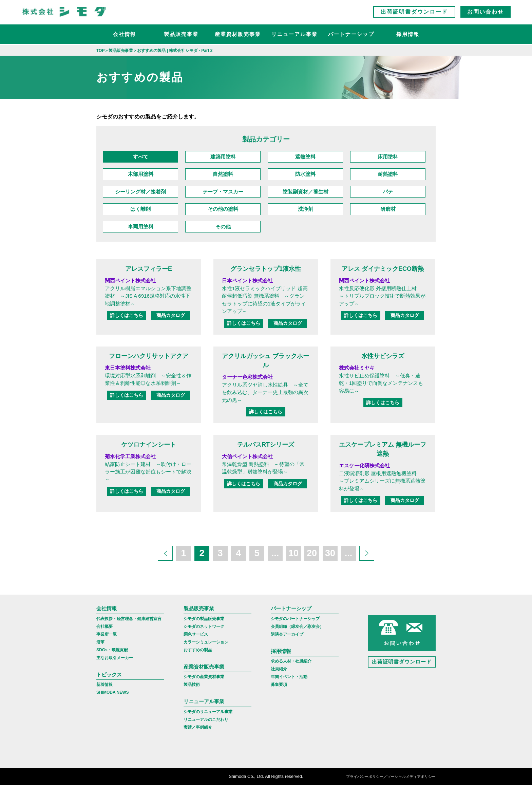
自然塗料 (223, 174)
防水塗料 (305, 174)
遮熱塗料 (305, 157)
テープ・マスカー (223, 192)
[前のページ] (165, 553)
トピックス (109, 675)
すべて (141, 157)
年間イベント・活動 (289, 677)
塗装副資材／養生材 (306, 192)
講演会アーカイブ (287, 634)
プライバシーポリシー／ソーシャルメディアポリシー (391, 777)
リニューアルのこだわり (206, 719)
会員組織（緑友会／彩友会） (297, 627)
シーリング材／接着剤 (140, 192)
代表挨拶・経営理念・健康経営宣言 (129, 619)
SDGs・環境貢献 (112, 650)
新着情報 (104, 685)
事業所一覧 (107, 634)
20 (312, 553)
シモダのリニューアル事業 (208, 712)
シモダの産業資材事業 (204, 677)
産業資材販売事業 (238, 36)
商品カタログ (171, 315)
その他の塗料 (223, 209)
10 (293, 553)
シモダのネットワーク (204, 627)
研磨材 (388, 209)
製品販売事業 (181, 36)
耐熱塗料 (388, 174)
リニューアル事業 (294, 36)
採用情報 (408, 36)
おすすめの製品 (198, 650)
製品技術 (192, 685)
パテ (388, 192)
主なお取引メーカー (115, 658)
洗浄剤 (306, 209)
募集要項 (279, 685)
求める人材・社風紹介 (291, 661)
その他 (223, 227)
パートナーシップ (351, 36)
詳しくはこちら (127, 315)
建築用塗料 (223, 157)
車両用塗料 (141, 227)
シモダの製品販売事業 (204, 619)
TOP (100, 51)
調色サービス (196, 634)
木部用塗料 (141, 174)
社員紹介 (279, 669)
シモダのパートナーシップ (295, 619)
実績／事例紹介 (198, 727)
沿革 (100, 642)
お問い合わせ (486, 13)
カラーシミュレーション (206, 642)
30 (330, 553)
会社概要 (104, 627)
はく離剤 (140, 209)
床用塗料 (388, 157)
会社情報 (125, 36)
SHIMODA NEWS (113, 692)
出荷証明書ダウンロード (414, 13)
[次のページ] (367, 553)
